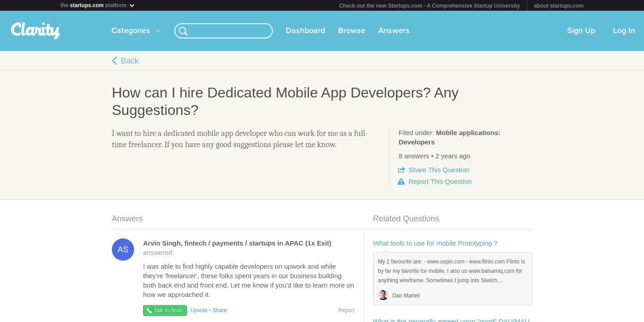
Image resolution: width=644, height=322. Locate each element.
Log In (624, 31)
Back (130, 61)
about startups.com (559, 6)
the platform (98, 5)
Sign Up (581, 31)
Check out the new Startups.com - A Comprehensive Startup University (430, 6)
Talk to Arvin (168, 310)
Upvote (199, 310)
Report (440, 181)
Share (439, 170)
